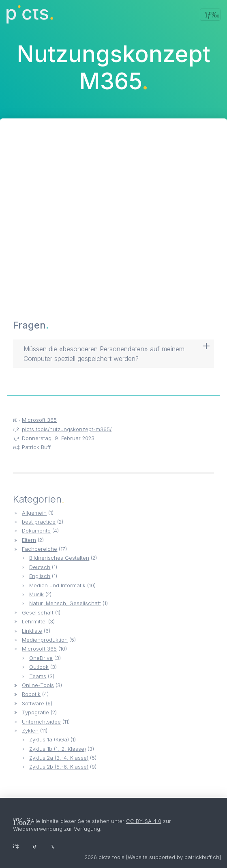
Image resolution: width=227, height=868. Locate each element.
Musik (36, 594)
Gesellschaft (38, 613)
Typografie (35, 712)
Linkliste (32, 631)
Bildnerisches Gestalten (59, 558)
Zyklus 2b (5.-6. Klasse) (59, 767)
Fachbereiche (40, 549)
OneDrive (41, 658)
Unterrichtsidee (41, 722)
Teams (38, 676)
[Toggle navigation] (210, 15)
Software (33, 704)
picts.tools (111, 857)
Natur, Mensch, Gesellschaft (65, 603)
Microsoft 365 (39, 420)
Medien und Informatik (57, 585)
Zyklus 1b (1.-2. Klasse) (58, 749)
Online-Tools (38, 685)
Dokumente (36, 531)
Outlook (39, 667)
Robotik (31, 694)
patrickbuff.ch (202, 857)
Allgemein (34, 513)
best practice (39, 522)
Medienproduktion (45, 640)
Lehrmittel (34, 622)
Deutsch (40, 567)
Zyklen (30, 731)
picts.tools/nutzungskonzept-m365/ (67, 429)
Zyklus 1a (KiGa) (49, 740)
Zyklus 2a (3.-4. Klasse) (59, 758)
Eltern (29, 540)
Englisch (40, 576)
